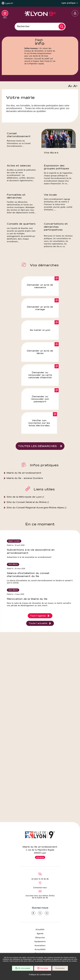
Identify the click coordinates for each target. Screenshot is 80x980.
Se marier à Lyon (40, 330)
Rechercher (23, 26)
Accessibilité (40, 950)
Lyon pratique (70, 3)
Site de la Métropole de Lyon (24, 497)
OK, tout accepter (23, 968)
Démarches (40, 938)
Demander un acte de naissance (40, 286)
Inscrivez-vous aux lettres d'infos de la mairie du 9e (40, 897)
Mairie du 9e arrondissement (24, 473)
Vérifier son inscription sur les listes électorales (39, 423)
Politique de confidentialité (40, 975)
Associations (40, 946)
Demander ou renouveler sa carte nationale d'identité (40, 375)
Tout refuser (43, 968)
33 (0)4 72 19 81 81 (40, 879)
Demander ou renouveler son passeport (40, 399)
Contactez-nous (40, 888)
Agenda (40, 934)
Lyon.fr (9, 3)
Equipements (40, 942)
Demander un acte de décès (40, 352)
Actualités (40, 930)
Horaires (40, 857)
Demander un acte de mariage (40, 308)
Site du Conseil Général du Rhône (27, 502)
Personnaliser (60, 968)
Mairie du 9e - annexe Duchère (25, 478)
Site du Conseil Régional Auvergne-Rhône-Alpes (35, 507)
